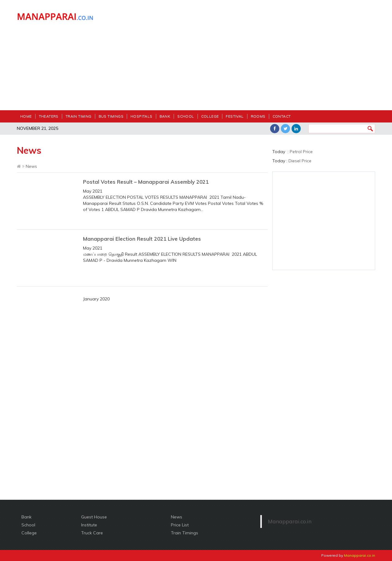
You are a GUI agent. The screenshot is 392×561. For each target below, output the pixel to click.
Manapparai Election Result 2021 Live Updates (142, 239)
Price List (180, 525)
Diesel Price (300, 161)
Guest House (94, 517)
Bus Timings (111, 116)
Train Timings (185, 533)
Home (26, 116)
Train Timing (79, 116)
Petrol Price (301, 152)
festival (235, 116)
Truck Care (92, 533)
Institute (89, 525)
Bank (165, 116)
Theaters (49, 116)
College (210, 116)
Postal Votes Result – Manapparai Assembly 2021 (146, 182)
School (186, 116)
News (177, 517)
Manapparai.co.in (290, 521)
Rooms (258, 116)
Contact (282, 116)
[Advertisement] (242, 58)
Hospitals (141, 116)
